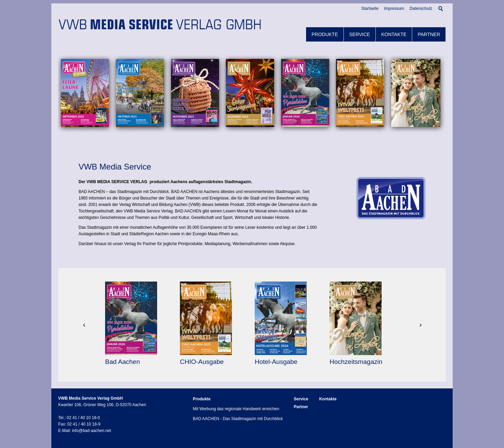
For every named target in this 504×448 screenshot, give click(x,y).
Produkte (325, 34)
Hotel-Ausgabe (277, 362)
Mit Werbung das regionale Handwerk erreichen (236, 409)
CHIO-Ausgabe (203, 362)
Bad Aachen (123, 362)
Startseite (370, 9)
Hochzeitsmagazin (357, 362)
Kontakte (394, 34)
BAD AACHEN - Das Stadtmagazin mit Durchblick (238, 419)
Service (360, 34)
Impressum (394, 9)
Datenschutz (421, 9)
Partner (429, 34)
